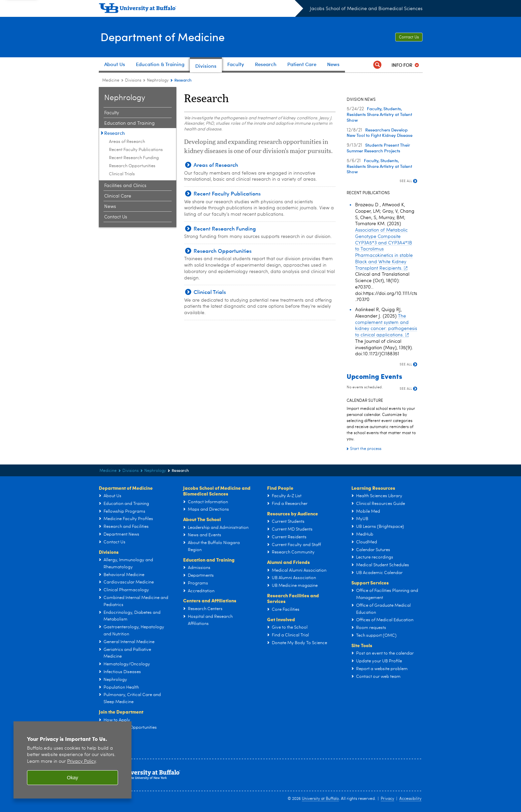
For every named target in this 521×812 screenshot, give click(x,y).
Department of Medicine (167, 36)
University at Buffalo (320, 799)
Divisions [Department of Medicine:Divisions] (133, 81)
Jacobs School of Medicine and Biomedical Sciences (366, 9)
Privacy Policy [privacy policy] (81, 762)
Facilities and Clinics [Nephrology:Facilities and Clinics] (125, 186)
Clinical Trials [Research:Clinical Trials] (122, 174)
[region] (73, 760)
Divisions (109, 552)
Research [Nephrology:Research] (114, 133)
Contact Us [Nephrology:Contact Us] (116, 217)
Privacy (387, 799)
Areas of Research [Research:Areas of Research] (127, 142)
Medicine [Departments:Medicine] (111, 81)
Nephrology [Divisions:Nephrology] (158, 81)
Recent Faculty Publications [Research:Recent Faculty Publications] (136, 150)
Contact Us (409, 37)
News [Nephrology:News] (110, 207)
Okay (73, 778)
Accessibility (410, 799)
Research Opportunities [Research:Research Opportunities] (132, 166)
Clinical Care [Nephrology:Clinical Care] (118, 196)
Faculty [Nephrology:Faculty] (112, 113)
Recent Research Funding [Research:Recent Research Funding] (134, 158)
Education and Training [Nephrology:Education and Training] (129, 123)
